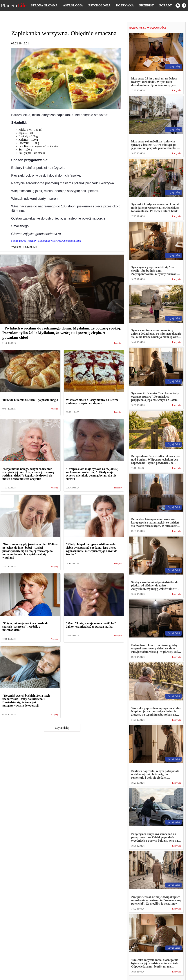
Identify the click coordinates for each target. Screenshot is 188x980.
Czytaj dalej (62, 728)
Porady (166, 5)
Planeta (14, 6)
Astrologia (73, 5)
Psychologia (100, 5)
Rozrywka (125, 5)
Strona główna (44, 5)
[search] (184, 6)
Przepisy (147, 5)
